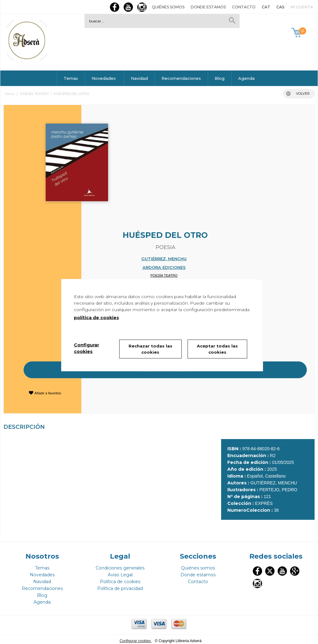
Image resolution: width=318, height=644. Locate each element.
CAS (280, 7)
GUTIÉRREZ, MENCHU (164, 259)
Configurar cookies (136, 638)
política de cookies (96, 318)
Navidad (139, 78)
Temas (71, 78)
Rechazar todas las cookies (150, 349)
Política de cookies (120, 579)
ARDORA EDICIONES (164, 267)
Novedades (104, 78)
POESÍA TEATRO (164, 275)
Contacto (244, 7)
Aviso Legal (120, 572)
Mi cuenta (302, 7)
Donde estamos (208, 7)
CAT (266, 7)
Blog (220, 78)
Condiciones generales (120, 565)
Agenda (246, 78)
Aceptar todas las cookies (217, 349)
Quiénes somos (168, 7)
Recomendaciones (181, 78)
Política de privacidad (120, 586)
